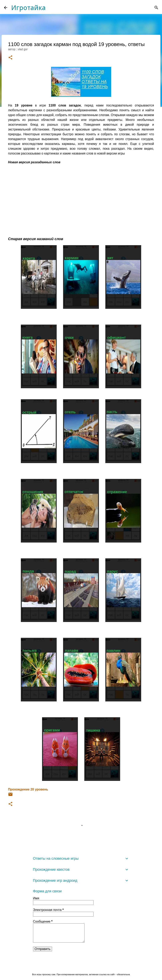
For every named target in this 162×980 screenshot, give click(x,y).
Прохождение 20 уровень (28, 789)
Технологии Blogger (81, 966)
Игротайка (28, 8)
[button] (10, 58)
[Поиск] (156, 8)
